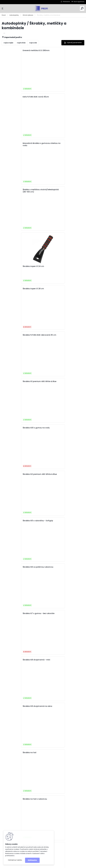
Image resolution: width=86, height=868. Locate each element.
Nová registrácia (79, 2)
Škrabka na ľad (52, 381)
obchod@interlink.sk (59, 851)
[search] (82, 8)
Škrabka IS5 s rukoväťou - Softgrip (19, 289)
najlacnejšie (8, 43)
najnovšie (33, 43)
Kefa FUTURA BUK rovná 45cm (59, 50)
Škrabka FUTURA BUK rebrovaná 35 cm (21, 196)
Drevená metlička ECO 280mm (18, 50)
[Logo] (43, 8)
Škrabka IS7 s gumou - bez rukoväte (20, 335)
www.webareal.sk (52, 866)
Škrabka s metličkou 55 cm (16, 527)
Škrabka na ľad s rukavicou (16, 428)
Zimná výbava (28, 15)
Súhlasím (32, 860)
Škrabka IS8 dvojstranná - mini (59, 335)
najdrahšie (21, 43)
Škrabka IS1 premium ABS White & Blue (62, 196)
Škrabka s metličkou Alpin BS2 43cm (20, 656)
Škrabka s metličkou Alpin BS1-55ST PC (62, 579)
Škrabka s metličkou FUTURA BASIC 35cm (63, 725)
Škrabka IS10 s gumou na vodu (18, 242)
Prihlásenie (66, 2)
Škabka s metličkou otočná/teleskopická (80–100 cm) (63, 98)
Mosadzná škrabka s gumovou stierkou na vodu (22, 98)
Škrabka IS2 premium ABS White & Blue (63, 242)
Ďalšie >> (47, 773)
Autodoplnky (14, 15)
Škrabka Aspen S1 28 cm (56, 143)
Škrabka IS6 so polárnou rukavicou (61, 289)
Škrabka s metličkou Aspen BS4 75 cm (21, 725)
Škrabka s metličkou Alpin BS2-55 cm (62, 626)
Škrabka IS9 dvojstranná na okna (19, 381)
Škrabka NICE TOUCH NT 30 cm (59, 474)
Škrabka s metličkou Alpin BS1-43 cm (20, 579)
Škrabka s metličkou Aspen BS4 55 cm (21, 678)
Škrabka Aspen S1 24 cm (15, 174)
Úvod (4, 15)
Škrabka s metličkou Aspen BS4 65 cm (62, 678)
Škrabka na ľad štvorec (15, 505)
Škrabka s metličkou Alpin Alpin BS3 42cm (61, 558)
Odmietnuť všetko (15, 860)
